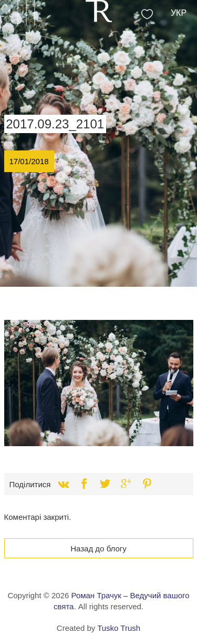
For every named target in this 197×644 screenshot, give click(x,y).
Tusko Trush (119, 628)
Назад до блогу (98, 549)
